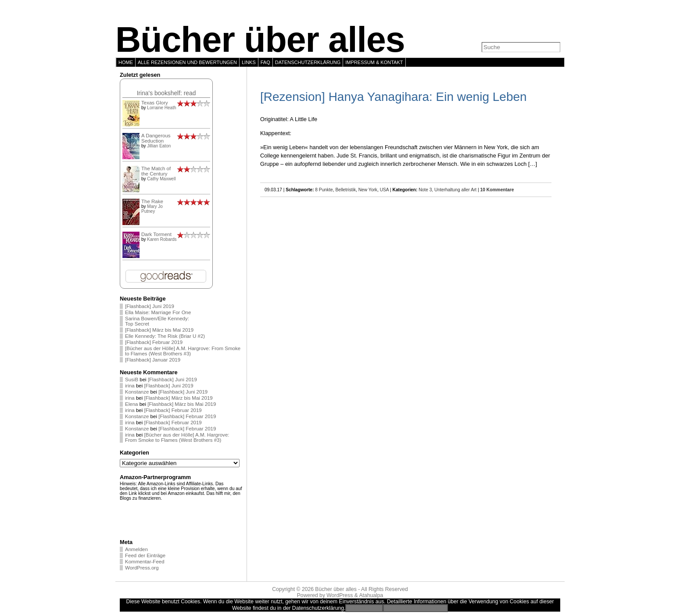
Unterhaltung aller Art (455, 190)
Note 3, (426, 190)
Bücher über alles (260, 39)
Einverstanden (364, 608)
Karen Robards (162, 239)
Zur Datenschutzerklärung (415, 608)
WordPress (340, 595)
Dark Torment (156, 234)
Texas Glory (155, 103)
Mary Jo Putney (152, 209)
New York (368, 190)
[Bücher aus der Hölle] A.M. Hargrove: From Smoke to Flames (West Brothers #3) (183, 351)
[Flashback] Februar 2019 (154, 342)
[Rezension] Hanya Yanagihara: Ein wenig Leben (394, 97)
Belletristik (345, 190)
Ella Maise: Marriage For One (158, 312)
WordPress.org (142, 568)
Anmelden (136, 549)
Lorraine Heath (161, 108)
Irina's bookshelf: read (166, 93)
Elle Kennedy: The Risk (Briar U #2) (165, 336)
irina (130, 386)
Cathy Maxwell (161, 179)
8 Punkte (324, 190)
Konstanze (137, 392)
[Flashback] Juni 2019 (150, 306)
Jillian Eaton (159, 146)
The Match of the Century (156, 171)
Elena (131, 404)
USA (384, 190)
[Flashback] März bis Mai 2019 (159, 330)
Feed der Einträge (145, 555)
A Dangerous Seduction (156, 138)
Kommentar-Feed (145, 562)
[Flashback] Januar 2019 (153, 360)
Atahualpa (371, 595)
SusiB (132, 380)
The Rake (152, 201)
